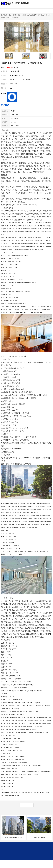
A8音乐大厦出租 (39, 838)
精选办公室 (17, 15)
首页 (10, 15)
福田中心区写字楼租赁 (29, 15)
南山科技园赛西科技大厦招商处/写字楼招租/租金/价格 (19, 838)
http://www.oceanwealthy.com (10, 795)
